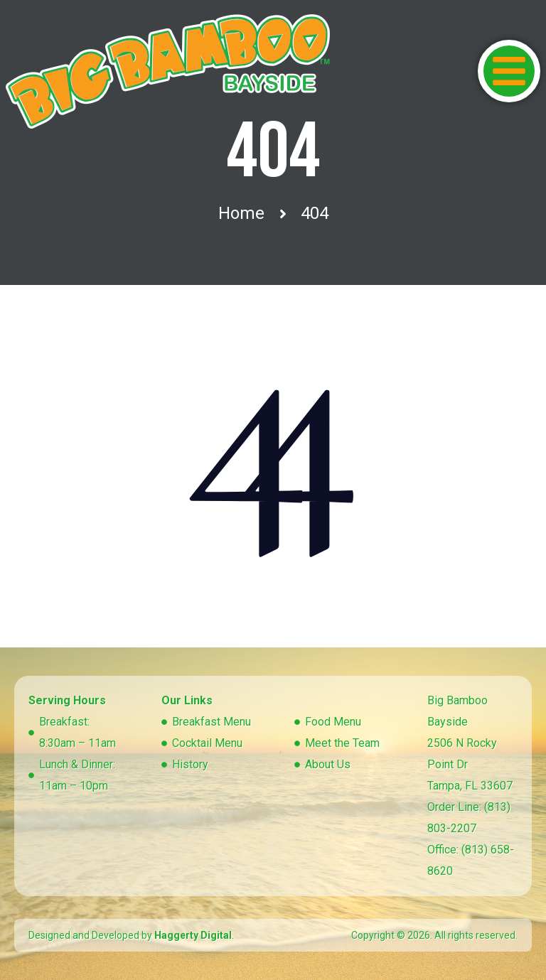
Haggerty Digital (193, 935)
